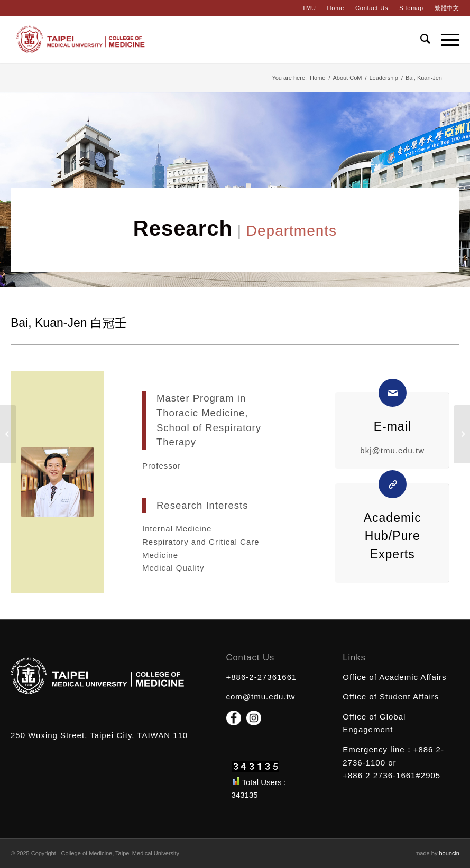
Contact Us (372, 8)
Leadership (383, 78)
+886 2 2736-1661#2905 (391, 775)
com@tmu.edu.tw (261, 697)
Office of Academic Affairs (394, 677)
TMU (309, 8)
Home (336, 8)
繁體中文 (447, 8)
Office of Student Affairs (391, 697)
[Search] (420, 39)
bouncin (449, 853)
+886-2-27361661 (262, 677)
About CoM (347, 78)
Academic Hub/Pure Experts (393, 536)
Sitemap (411, 8)
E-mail (393, 426)
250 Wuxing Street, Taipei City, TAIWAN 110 (99, 735)
